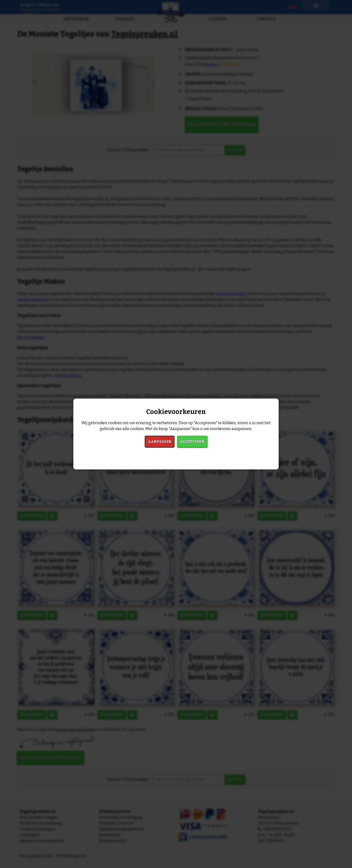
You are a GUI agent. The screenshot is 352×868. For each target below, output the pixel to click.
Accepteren (192, 442)
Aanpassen (160, 442)
